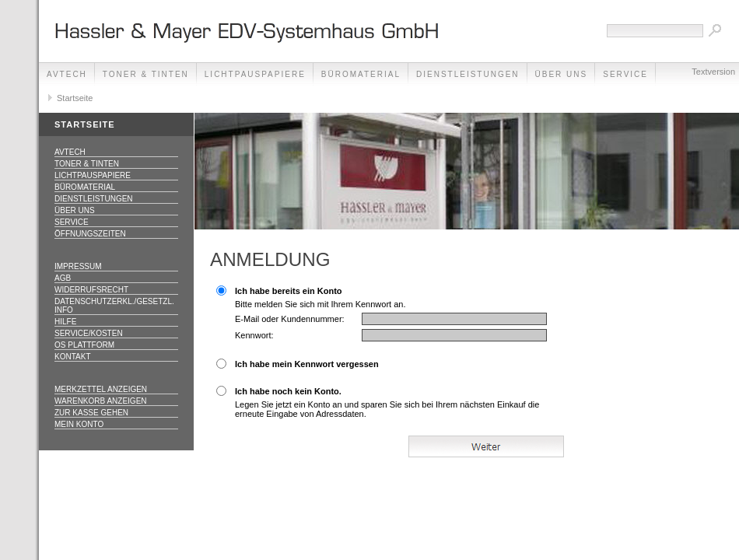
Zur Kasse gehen (91, 413)
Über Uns (562, 74)
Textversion (713, 72)
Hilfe (65, 322)
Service (72, 222)
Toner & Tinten (146, 74)
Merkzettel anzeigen (101, 389)
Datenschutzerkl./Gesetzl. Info (114, 306)
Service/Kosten (89, 333)
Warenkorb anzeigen (101, 401)
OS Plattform (84, 345)
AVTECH (67, 74)
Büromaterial (361, 74)
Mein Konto (79, 424)
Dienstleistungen (468, 74)
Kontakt (72, 357)
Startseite (75, 98)
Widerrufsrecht (91, 290)
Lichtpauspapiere (255, 74)
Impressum (78, 266)
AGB (63, 278)
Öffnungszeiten (90, 234)
